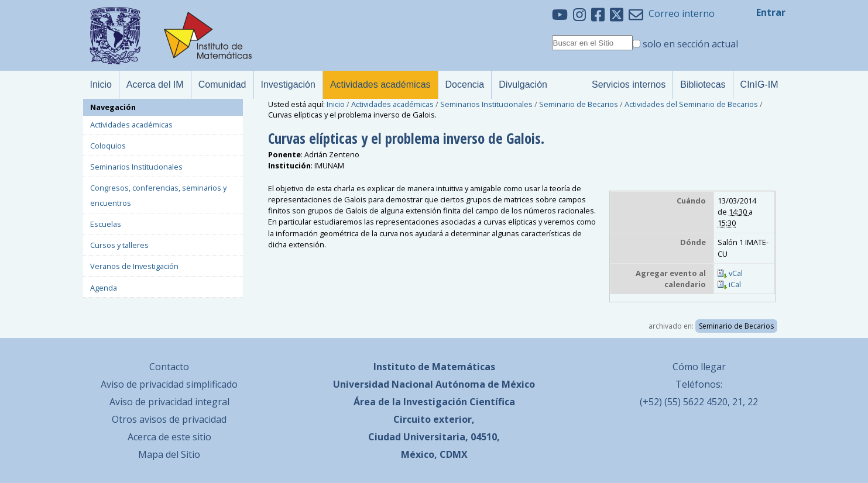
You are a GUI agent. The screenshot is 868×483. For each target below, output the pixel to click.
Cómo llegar (699, 367)
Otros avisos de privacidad (169, 419)
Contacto (169, 367)
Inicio (336, 104)
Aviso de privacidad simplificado (169, 384)
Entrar (771, 12)
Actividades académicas (392, 104)
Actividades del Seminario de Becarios (691, 104)
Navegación (113, 107)
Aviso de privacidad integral (169, 402)
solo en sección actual (690, 44)
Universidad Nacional (383, 384)
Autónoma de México (485, 384)
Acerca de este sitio (169, 437)
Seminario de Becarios (579, 104)
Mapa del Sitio (169, 454)
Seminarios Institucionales (486, 104)
